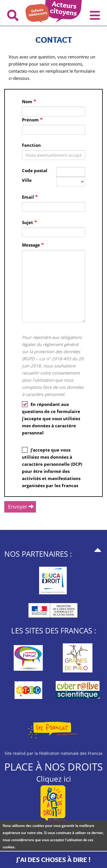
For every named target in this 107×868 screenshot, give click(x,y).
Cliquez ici (54, 779)
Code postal (35, 170)
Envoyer (21, 507)
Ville (27, 180)
